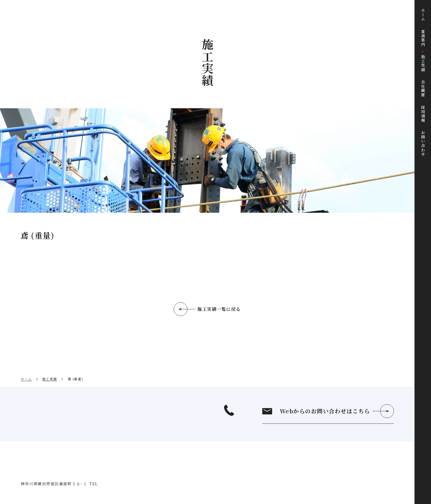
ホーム (26, 379)
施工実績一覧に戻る (219, 309)
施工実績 (50, 379)
